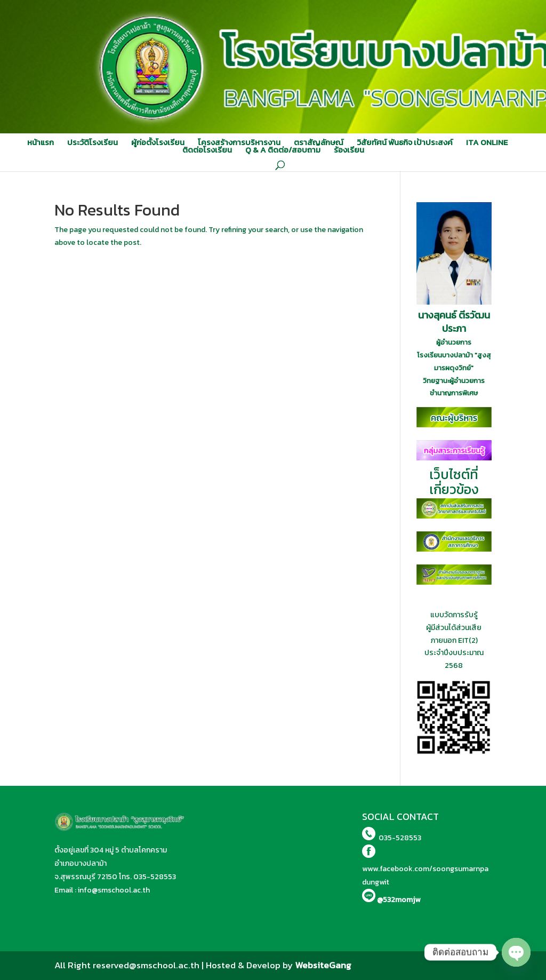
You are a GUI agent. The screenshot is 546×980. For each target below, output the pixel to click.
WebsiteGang (323, 965)
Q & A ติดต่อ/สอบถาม (283, 150)
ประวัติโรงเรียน (93, 142)
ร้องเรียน (349, 150)
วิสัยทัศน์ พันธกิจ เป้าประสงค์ (405, 142)
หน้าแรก (41, 142)
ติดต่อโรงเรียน (207, 150)
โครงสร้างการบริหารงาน (239, 142)
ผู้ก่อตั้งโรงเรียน (158, 142)
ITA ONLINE (487, 142)
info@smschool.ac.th (114, 890)
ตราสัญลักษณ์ (319, 142)
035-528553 (155, 877)
